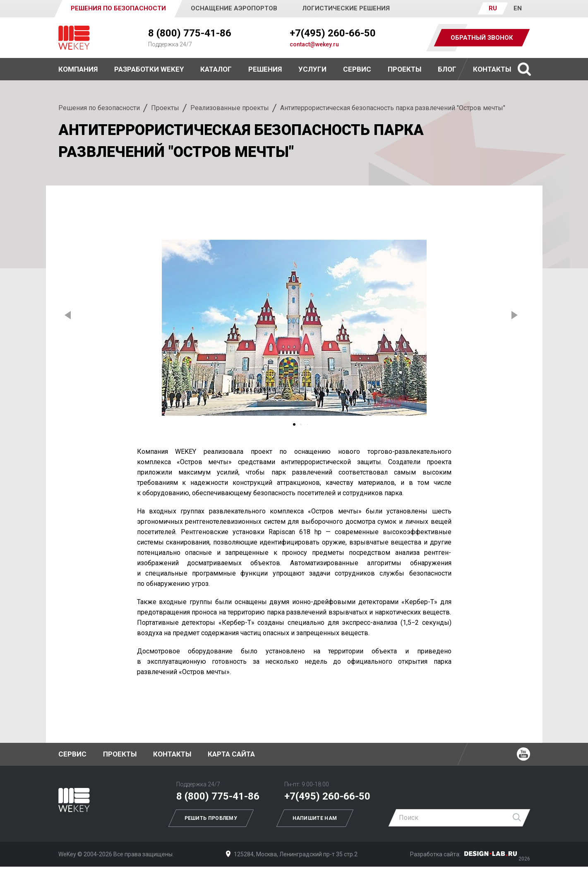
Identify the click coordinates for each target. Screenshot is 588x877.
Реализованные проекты (230, 108)
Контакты (492, 69)
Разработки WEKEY (149, 69)
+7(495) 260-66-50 (333, 33)
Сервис (357, 69)
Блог (447, 69)
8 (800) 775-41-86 (190, 33)
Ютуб (523, 754)
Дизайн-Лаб (491, 854)
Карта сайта (231, 754)
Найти (517, 818)
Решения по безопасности (99, 108)
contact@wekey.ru (314, 44)
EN (518, 8)
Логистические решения (346, 8)
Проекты (165, 108)
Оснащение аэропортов (234, 8)
